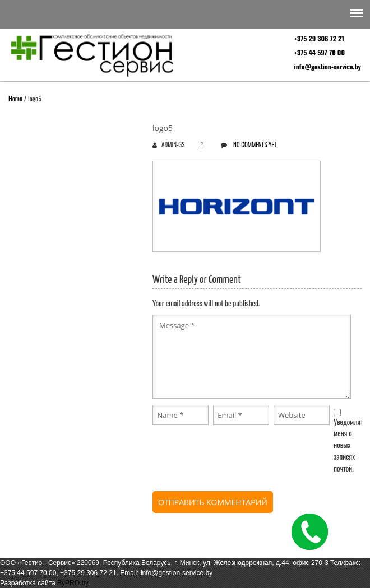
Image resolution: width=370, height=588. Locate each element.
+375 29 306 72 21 (319, 38)
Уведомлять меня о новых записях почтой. (350, 445)
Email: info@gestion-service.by (166, 573)
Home (15, 98)
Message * (252, 357)
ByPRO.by (73, 583)
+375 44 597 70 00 (320, 52)
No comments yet (255, 144)
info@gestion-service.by (328, 66)
